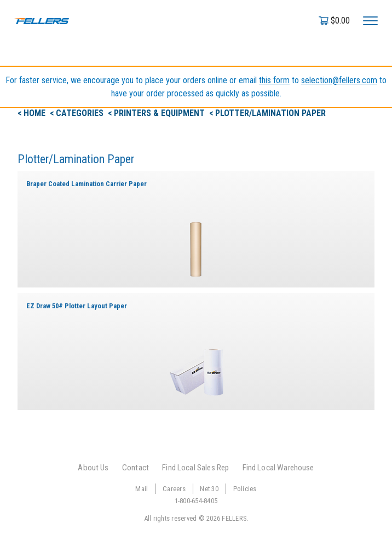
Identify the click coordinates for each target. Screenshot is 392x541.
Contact (136, 468)
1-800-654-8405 (196, 501)
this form (274, 80)
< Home (33, 113)
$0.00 (340, 21)
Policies (245, 489)
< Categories (78, 113)
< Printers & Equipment (157, 113)
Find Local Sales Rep (195, 468)
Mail (142, 489)
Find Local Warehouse (278, 468)
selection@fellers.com (339, 80)
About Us (93, 468)
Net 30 (209, 489)
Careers (174, 489)
